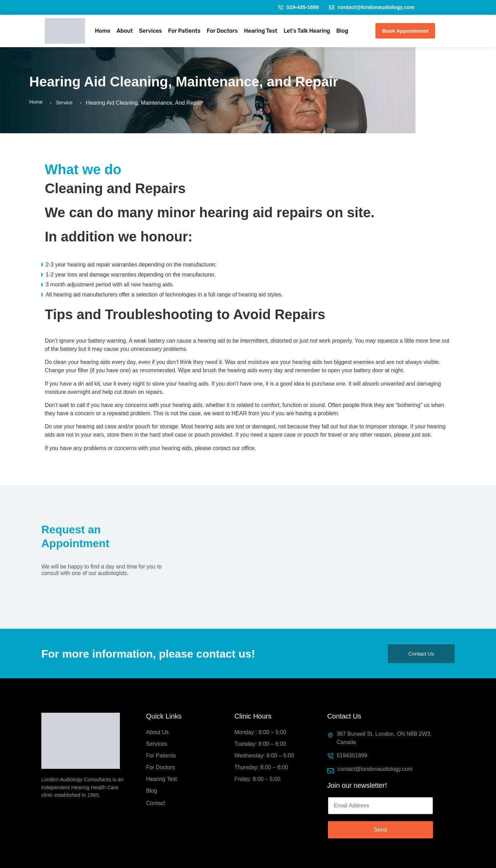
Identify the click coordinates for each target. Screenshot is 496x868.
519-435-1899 (298, 7)
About (125, 31)
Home (103, 31)
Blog (342, 31)
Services (151, 31)
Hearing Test (261, 31)
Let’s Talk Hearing (307, 31)
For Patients (184, 31)
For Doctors (222, 31)
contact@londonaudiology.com (372, 7)
